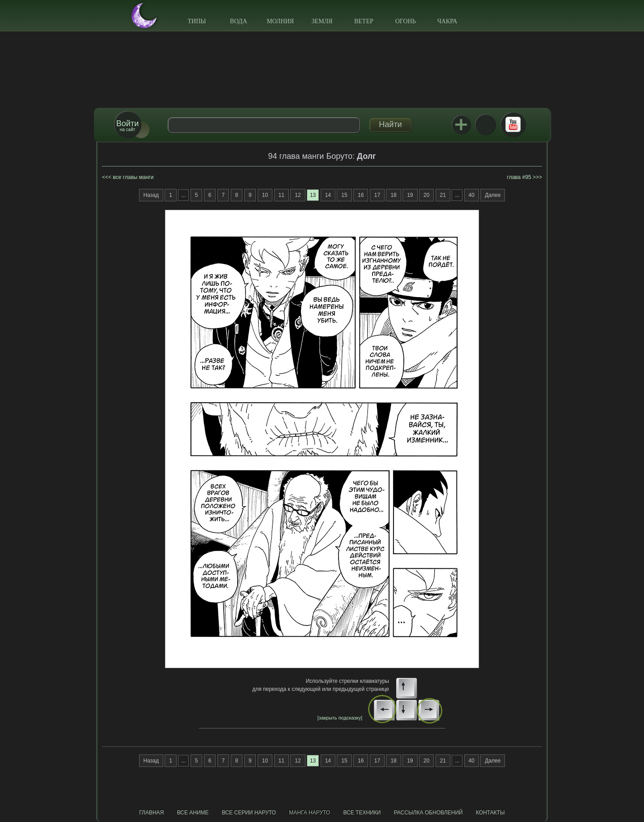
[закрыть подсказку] (340, 718)
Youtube (513, 124)
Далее (493, 195)
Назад (151, 195)
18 (393, 195)
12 (298, 195)
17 (377, 195)
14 (328, 195)
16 (361, 195)
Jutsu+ (461, 124)
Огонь (406, 21)
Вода (238, 21)
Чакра (447, 21)
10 (265, 195)
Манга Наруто (309, 813)
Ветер (364, 21)
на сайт (127, 126)
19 (410, 195)
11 (282, 195)
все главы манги (133, 177)
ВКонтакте (485, 124)
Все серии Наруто (249, 813)
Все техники (362, 813)
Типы (197, 21)
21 (443, 195)
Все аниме (193, 813)
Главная (151, 813)
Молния (280, 21)
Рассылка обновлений (428, 813)
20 (426, 195)
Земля (322, 21)
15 (344, 195)
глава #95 (519, 177)
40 (472, 195)
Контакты (490, 813)
